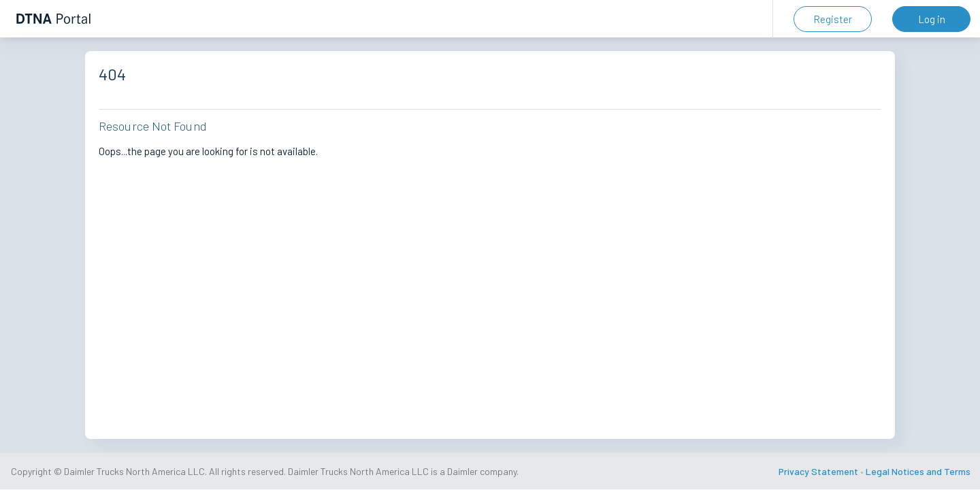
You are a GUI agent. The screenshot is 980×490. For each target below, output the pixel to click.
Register (833, 19)
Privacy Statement (818, 471)
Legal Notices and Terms (918, 471)
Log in (932, 19)
